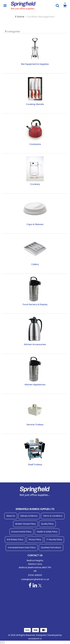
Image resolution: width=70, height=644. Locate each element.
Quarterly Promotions (51, 548)
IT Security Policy (54, 540)
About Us (11, 516)
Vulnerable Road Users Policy (22, 548)
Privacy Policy (35, 540)
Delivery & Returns (29, 516)
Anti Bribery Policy (15, 540)
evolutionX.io (35, 639)
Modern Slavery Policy (25, 524)
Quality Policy (47, 524)
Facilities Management (41, 17)
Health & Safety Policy (47, 532)
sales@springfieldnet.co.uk (35, 579)
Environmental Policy (21, 532)
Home (19, 17)
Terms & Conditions (53, 516)
